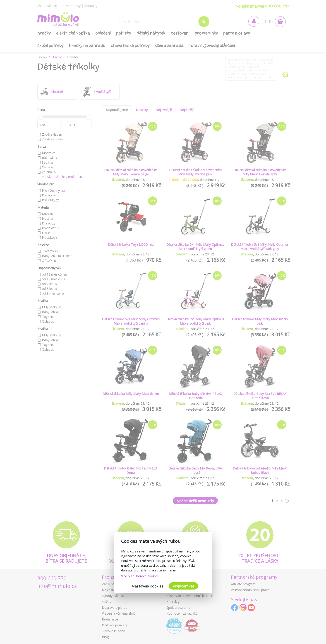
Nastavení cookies (148, 586)
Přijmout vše (183, 586)
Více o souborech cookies (140, 576)
